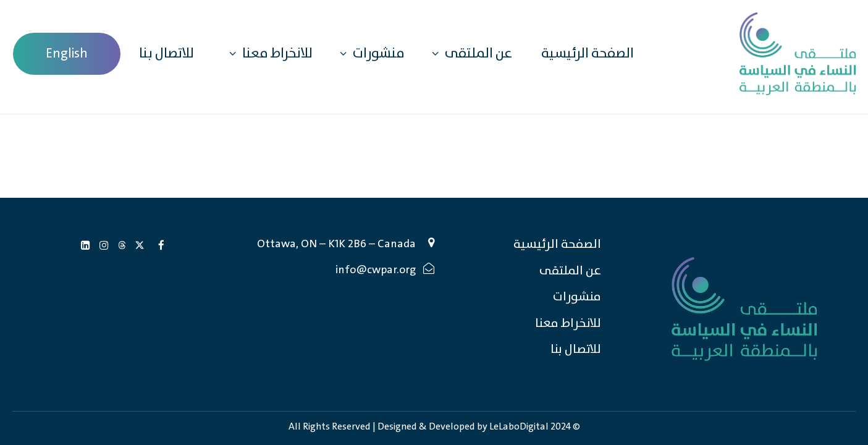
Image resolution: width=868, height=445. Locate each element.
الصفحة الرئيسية (588, 54)
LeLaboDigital (519, 427)
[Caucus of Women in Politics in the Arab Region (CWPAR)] (798, 54)
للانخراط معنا (268, 53)
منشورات (369, 53)
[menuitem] (67, 54)
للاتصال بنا (166, 54)
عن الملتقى (469, 53)
